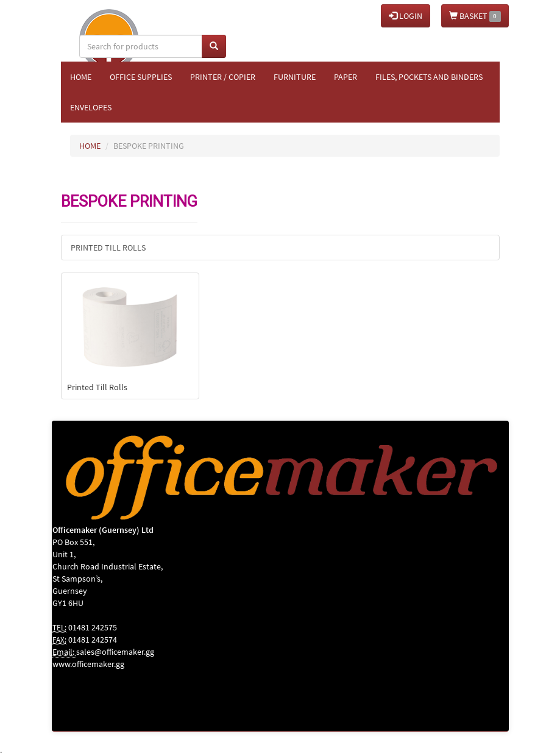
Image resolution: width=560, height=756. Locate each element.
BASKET (475, 16)
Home (81, 77)
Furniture (295, 77)
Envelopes (91, 107)
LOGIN (406, 16)
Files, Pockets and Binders (429, 77)
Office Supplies (141, 77)
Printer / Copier (223, 77)
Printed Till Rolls (108, 248)
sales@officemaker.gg (115, 652)
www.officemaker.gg (88, 664)
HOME (90, 146)
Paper (346, 77)
